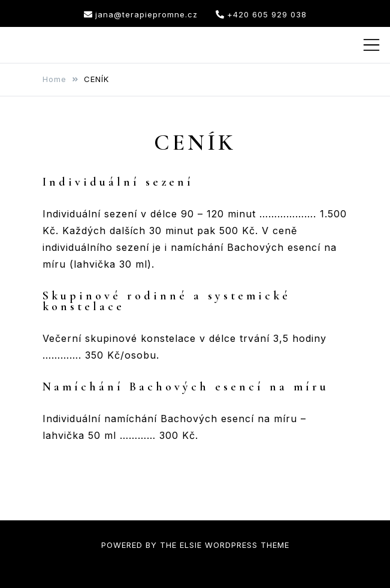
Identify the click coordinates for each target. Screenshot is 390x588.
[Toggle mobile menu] (371, 45)
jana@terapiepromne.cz (141, 14)
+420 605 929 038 (261, 14)
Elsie (191, 545)
